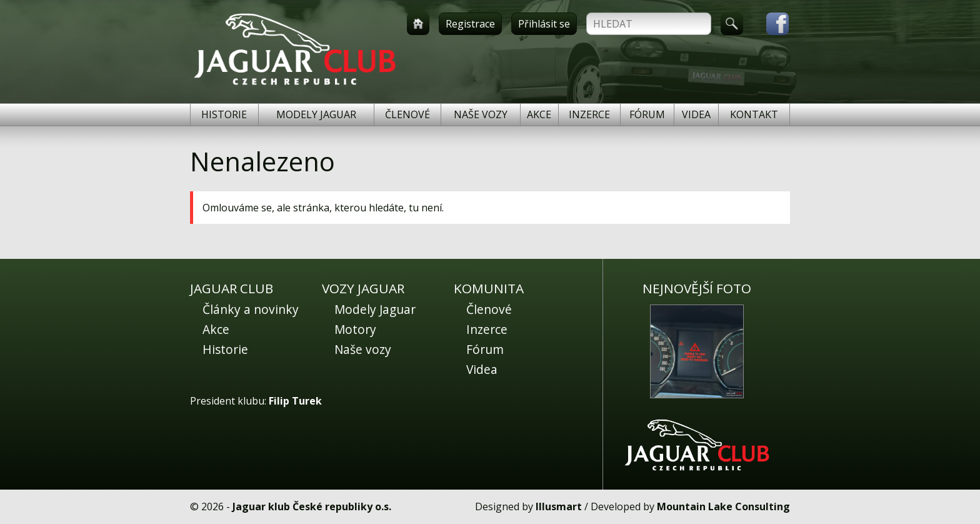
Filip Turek (295, 401)
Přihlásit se (544, 24)
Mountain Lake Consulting (723, 506)
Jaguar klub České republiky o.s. (312, 506)
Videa (696, 114)
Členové (407, 114)
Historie (224, 114)
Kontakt (754, 114)
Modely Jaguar (316, 114)
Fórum (647, 114)
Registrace (470, 24)
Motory (355, 329)
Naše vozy (481, 114)
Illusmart (559, 506)
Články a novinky (251, 309)
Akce (539, 114)
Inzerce (589, 114)
